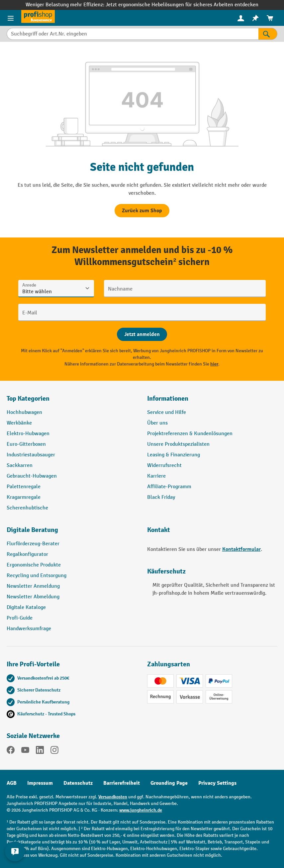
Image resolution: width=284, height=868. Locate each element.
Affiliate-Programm (169, 487)
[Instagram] (54, 751)
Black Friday (161, 497)
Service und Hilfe (167, 412)
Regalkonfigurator (27, 554)
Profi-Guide (20, 618)
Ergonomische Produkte (34, 565)
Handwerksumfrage (29, 629)
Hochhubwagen (24, 412)
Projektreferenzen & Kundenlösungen (190, 434)
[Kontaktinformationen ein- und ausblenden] (15, 851)
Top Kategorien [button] (28, 399)
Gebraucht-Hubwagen (32, 476)
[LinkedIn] (40, 751)
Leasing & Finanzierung (174, 455)
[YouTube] (25, 751)
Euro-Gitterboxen (26, 444)
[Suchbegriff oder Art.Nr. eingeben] (133, 34)
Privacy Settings (217, 783)
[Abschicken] (142, 334)
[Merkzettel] (255, 18)
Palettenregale (24, 487)
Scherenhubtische (27, 508)
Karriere (156, 476)
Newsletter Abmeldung (33, 597)
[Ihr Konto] (241, 18)
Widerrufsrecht (164, 466)
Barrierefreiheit (122, 783)
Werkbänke (19, 423)
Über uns (157, 423)
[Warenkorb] (270, 18)
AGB (12, 783)
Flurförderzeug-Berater (33, 544)
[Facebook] (11, 751)
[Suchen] (268, 34)
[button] (72, 533)
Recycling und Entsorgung (37, 576)
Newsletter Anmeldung (33, 586)
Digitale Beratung (32, 530)
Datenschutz (78, 783)
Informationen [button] (168, 399)
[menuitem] (241, 18)
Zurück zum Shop (142, 211)
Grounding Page (169, 783)
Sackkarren (20, 466)
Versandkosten (113, 797)
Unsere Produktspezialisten (178, 444)
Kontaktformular (241, 549)
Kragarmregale (24, 497)
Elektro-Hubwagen (28, 434)
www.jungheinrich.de (141, 810)
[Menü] (11, 18)
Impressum (40, 783)
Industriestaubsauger (31, 455)
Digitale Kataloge (26, 607)
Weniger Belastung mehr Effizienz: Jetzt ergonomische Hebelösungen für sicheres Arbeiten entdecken (142, 5)
